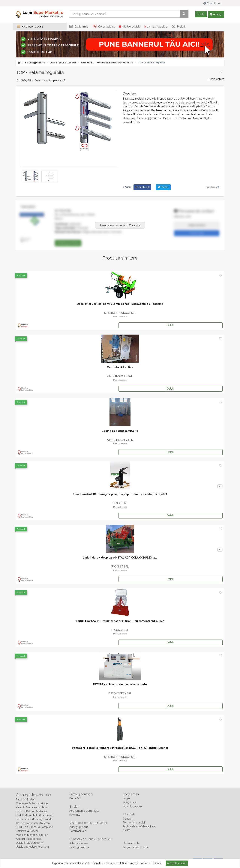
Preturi (178, 27)
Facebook (142, 187)
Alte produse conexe (63, 63)
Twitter (163, 187)
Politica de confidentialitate (139, 826)
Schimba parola (132, 806)
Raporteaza (213, 187)
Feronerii (86, 63)
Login (126, 798)
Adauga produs (79, 827)
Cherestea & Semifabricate (32, 803)
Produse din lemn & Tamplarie (34, 827)
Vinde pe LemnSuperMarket (88, 823)
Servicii (74, 807)
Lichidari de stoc (156, 27)
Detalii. (157, 863)
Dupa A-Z (75, 798)
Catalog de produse (33, 795)
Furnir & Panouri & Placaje (31, 811)
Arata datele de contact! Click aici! (120, 225)
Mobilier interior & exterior (32, 835)
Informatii (129, 814)
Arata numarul (197, 225)
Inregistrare (130, 802)
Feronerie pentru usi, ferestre (115, 63)
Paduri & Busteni (26, 800)
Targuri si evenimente (136, 847)
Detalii (171, 325)
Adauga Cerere (78, 843)
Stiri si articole (131, 843)
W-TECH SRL (63, 211)
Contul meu (213, 3)
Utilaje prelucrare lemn (30, 843)
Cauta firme (78, 27)
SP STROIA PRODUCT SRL (120, 313)
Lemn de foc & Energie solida (34, 819)
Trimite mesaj (197, 233)
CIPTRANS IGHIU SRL (120, 376)
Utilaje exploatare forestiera (32, 847)
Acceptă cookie (177, 863)
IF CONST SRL (120, 567)
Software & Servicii (27, 831)
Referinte (75, 815)
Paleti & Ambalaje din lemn (32, 807)
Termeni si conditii (134, 823)
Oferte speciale (130, 27)
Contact (127, 819)
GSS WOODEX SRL (120, 693)
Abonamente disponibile (84, 811)
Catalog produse (35, 63)
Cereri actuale (103, 27)
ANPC (126, 830)
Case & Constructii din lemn (33, 823)
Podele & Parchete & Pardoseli (34, 815)
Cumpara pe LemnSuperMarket (90, 839)
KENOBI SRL (120, 503)
